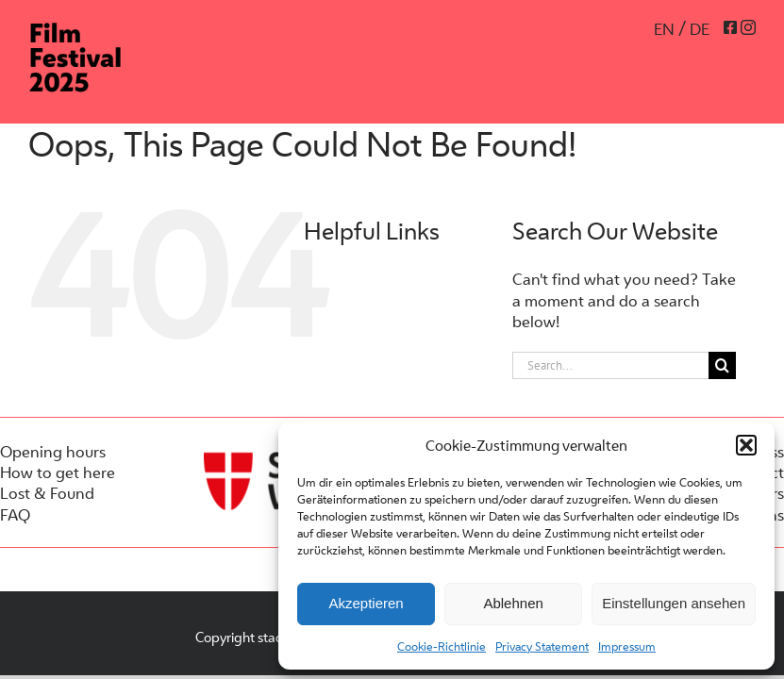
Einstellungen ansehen (674, 603)
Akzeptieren (366, 603)
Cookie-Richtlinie (442, 646)
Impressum (627, 646)
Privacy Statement (542, 646)
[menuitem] (670, 28)
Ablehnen (513, 603)
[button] (746, 445)
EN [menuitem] (664, 29)
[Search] (722, 365)
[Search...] (610, 365)
